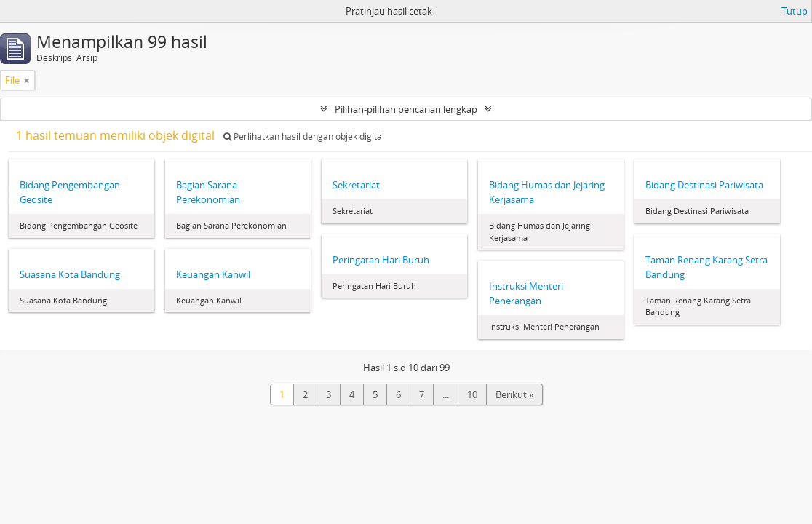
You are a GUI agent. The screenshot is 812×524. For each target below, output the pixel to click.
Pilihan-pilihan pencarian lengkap (406, 109)
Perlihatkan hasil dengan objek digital (304, 136)
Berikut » (514, 394)
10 (472, 394)
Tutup (795, 11)
